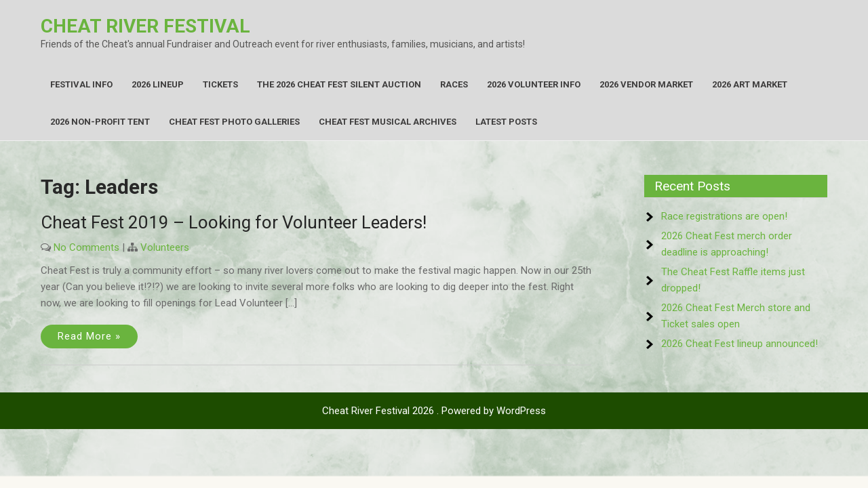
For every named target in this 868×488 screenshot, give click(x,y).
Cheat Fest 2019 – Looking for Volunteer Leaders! (234, 222)
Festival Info (81, 84)
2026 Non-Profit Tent (100, 122)
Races (454, 84)
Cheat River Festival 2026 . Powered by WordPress (434, 411)
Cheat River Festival (145, 26)
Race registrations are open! (724, 216)
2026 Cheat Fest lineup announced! (739, 344)
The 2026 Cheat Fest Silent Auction (339, 84)
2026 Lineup (158, 84)
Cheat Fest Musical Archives (388, 122)
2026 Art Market (750, 84)
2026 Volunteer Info (534, 84)
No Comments (86, 247)
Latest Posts (506, 122)
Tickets (220, 84)
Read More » (89, 336)
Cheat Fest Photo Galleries (234, 122)
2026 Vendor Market (646, 84)
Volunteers (165, 247)
